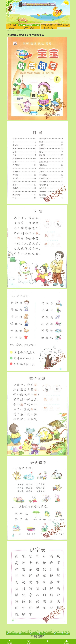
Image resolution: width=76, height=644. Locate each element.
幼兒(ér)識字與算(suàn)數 (29, 25)
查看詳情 (23, 30)
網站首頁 (8, 30)
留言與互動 (49, 28)
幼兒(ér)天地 (29, 28)
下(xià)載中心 (12, 28)
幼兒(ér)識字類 (19, 30)
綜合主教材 (12, 25)
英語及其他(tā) (63, 25)
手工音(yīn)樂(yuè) (49, 25)
